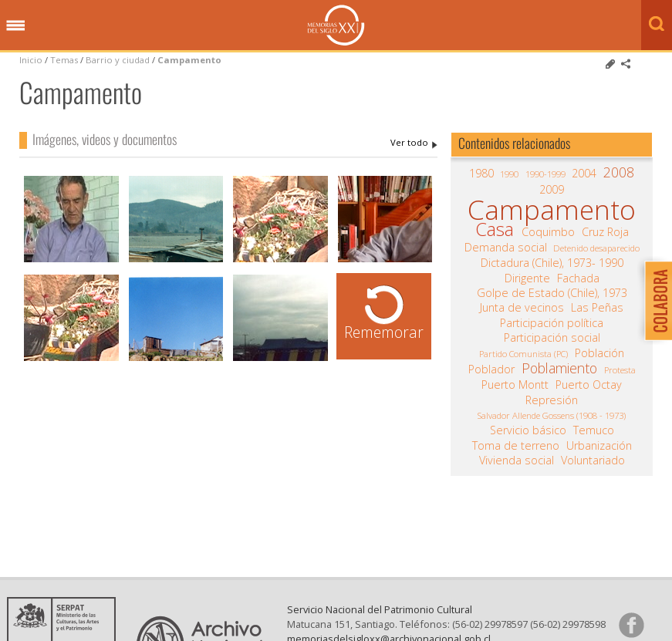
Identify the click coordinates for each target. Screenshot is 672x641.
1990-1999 (545, 174)
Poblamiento (559, 368)
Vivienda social (517, 461)
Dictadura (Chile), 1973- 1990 (552, 263)
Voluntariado (593, 461)
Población (599, 353)
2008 (619, 172)
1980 (481, 174)
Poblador (491, 369)
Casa (495, 229)
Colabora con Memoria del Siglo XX (655, 300)
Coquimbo (548, 232)
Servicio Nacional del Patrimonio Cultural (380, 609)
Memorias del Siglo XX (336, 25)
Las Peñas (597, 308)
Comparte (626, 64)
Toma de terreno (516, 446)
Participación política (552, 323)
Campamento (189, 60)
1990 (509, 174)
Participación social (552, 338)
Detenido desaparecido (596, 248)
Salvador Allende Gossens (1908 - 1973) (552, 415)
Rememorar (384, 332)
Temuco (594, 430)
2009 (552, 190)
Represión (552, 400)
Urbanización (599, 446)
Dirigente (527, 278)
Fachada (578, 278)
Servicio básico (528, 430)
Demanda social (506, 248)
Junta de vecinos (522, 308)
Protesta (620, 370)
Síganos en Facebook (631, 625)
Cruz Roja (605, 232)
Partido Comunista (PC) (523, 354)
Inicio (31, 60)
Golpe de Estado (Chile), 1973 (552, 293)
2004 (584, 174)
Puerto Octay (589, 385)
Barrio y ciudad (118, 60)
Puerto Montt (515, 385)
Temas (64, 60)
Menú (15, 26)
